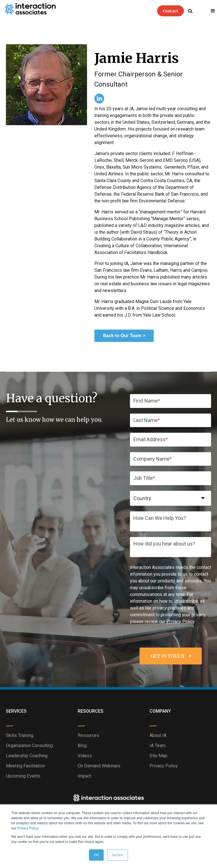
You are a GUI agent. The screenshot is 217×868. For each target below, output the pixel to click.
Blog (82, 746)
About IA (158, 735)
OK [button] (96, 855)
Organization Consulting (29, 746)
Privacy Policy (28, 828)
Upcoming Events (23, 776)
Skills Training (20, 735)
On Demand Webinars (99, 766)
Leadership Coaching (27, 756)
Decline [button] (118, 855)
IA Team (158, 746)
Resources (88, 735)
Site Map (158, 756)
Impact (84, 776)
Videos (85, 756)
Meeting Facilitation (25, 766)
